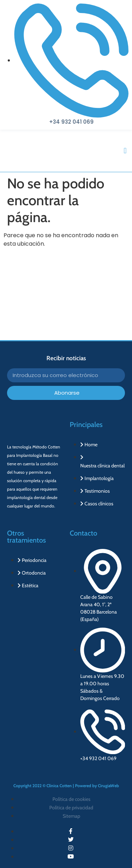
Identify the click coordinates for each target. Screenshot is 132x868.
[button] (125, 151)
